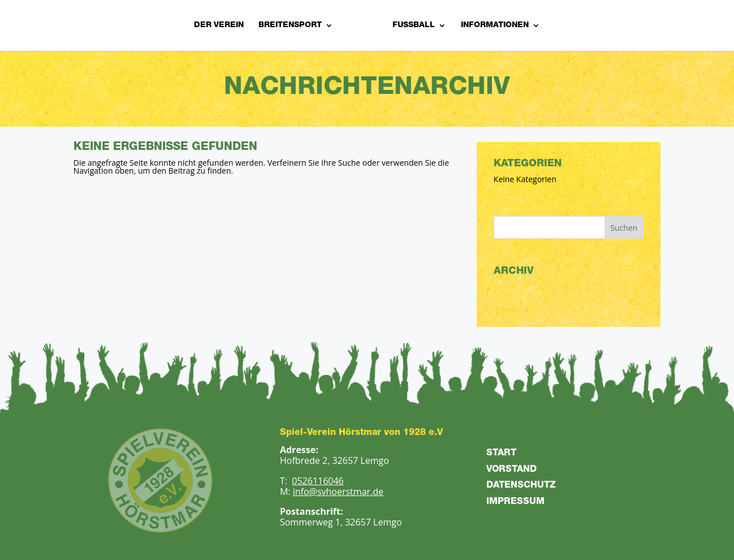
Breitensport (290, 25)
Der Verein (219, 25)
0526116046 (318, 481)
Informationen (495, 25)
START (501, 454)
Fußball (414, 25)
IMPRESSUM (515, 502)
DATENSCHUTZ (521, 486)
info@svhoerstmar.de (338, 492)
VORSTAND (511, 470)
